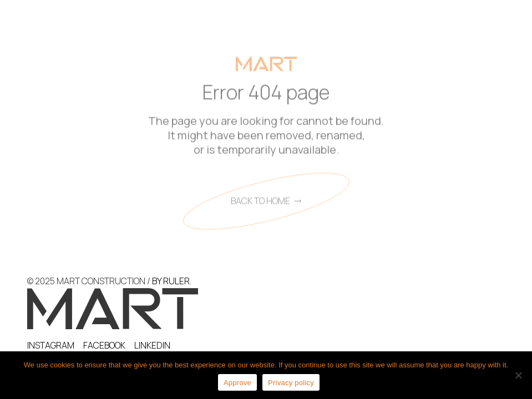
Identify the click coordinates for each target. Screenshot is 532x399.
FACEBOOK (104, 345)
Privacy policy (291, 383)
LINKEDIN (152, 345)
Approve (237, 383)
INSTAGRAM (51, 345)
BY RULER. (172, 281)
